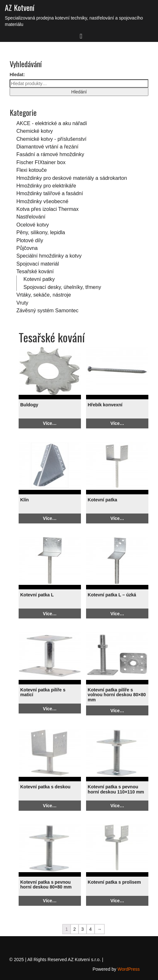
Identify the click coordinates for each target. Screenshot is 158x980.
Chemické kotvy (35, 131)
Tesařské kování (35, 271)
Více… (50, 423)
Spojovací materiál (38, 264)
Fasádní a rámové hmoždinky (50, 154)
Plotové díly (30, 240)
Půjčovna (27, 248)
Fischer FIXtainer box (41, 162)
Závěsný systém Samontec (47, 310)
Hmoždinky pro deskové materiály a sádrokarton (72, 178)
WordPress (129, 969)
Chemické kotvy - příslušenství (51, 139)
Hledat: (17, 75)
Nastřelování (31, 217)
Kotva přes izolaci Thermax (48, 209)
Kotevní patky (39, 279)
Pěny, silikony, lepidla (41, 232)
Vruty (22, 303)
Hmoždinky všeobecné (42, 201)
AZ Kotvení (20, 7)
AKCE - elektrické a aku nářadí (52, 123)
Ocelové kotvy (33, 225)
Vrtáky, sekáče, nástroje (44, 295)
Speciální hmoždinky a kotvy (49, 256)
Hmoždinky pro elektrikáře (46, 186)
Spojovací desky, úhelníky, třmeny (62, 287)
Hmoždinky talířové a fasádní (50, 193)
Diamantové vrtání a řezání (47, 147)
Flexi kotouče (32, 170)
